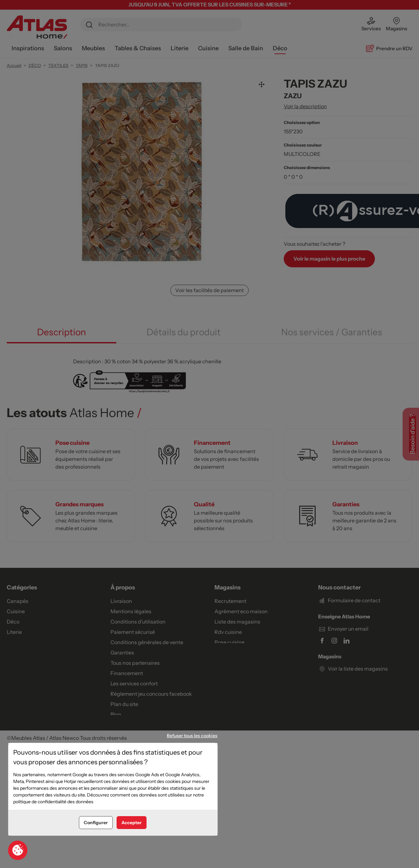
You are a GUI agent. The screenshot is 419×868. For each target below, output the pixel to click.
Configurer (96, 823)
